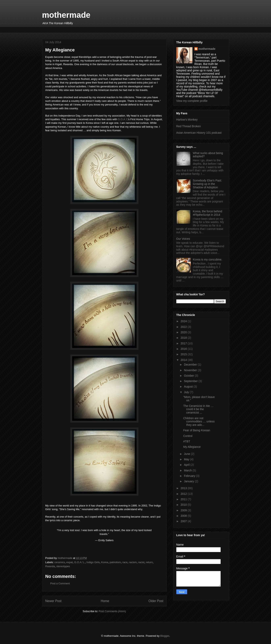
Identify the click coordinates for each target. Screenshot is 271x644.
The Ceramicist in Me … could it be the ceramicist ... (198, 409)
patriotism (115, 562)
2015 (184, 354)
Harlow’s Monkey (187, 120)
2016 (184, 349)
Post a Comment (60, 583)
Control (188, 436)
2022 (184, 327)
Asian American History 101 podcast (199, 133)
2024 (184, 321)
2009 (184, 510)
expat (70, 562)
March (188, 470)
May (187, 459)
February (190, 476)
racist (141, 562)
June (187, 454)
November (191, 370)
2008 (184, 516)
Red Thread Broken (189, 126)
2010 (184, 505)
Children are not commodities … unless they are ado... (199, 422)
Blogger (165, 636)
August (189, 387)
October (189, 376)
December (191, 365)
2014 (184, 360)
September (191, 381)
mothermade (66, 15)
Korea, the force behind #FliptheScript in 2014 (208, 213)
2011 (184, 499)
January (189, 481)
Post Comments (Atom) (112, 611)
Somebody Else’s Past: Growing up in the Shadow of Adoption (207, 184)
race (125, 562)
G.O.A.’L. (79, 562)
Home (105, 601)
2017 (184, 343)
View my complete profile (192, 101)
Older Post (156, 601)
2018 (184, 338)
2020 (184, 332)
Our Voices (183, 239)
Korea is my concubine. (208, 259)
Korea (105, 562)
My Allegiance (192, 447)
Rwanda (50, 566)
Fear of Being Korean (197, 430)
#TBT (187, 441)
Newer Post (53, 601)
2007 (184, 521)
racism (133, 562)
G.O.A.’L (123, 119)
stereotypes (63, 566)
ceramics (60, 562)
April (187, 465)
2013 (184, 488)
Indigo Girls (93, 562)
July (187, 392)
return (149, 562)
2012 (184, 494)
